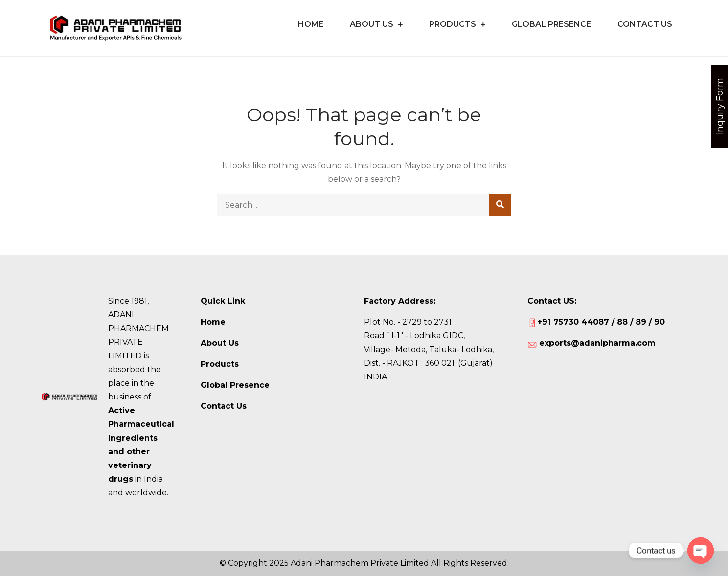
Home (311, 24)
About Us (372, 24)
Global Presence (551, 24)
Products (453, 24)
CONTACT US (645, 24)
